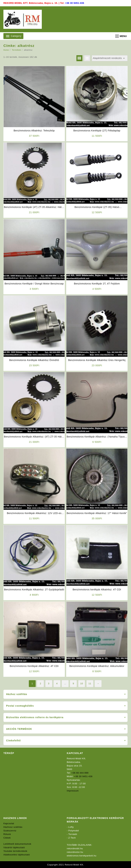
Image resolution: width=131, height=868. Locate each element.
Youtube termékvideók (16, 851)
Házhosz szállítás (13, 827)
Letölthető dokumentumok (18, 844)
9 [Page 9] (73, 683)
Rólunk (7, 834)
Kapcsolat (9, 823)
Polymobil (74, 830)
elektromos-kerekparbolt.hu (82, 855)
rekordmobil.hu (75, 848)
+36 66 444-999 (80, 773)
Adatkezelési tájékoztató (17, 854)
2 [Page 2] (40, 683)
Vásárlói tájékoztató (14, 847)
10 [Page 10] (82, 683)
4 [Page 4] (57, 683)
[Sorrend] (110, 58)
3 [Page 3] (49, 683)
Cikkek (7, 838)
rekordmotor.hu (75, 852)
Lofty (71, 827)
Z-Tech (72, 838)
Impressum (73, 791)
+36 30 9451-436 (74, 3)
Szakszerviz (10, 830)
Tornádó (73, 834)
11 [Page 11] (90, 683)
